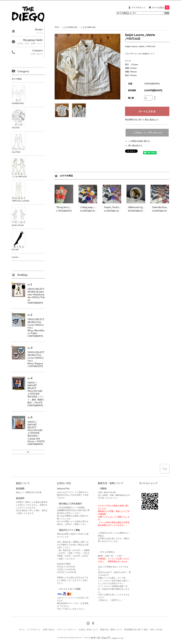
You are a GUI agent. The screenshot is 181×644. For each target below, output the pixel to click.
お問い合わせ (49, 629)
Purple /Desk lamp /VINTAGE (120, 207)
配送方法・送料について (111, 629)
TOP (57, 27)
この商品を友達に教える (139, 141)
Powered (104, 638)
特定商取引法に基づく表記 (136, 629)
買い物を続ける (135, 145)
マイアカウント (138, 7)
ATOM (159, 629)
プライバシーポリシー (67, 629)
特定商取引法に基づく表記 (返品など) (142, 120)
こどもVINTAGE (70, 27)
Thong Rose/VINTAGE (68, 207)
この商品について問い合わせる (147, 133)
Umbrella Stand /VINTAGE (166, 207)
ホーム (22, 629)
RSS (152, 629)
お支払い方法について (88, 629)
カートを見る (161, 7)
